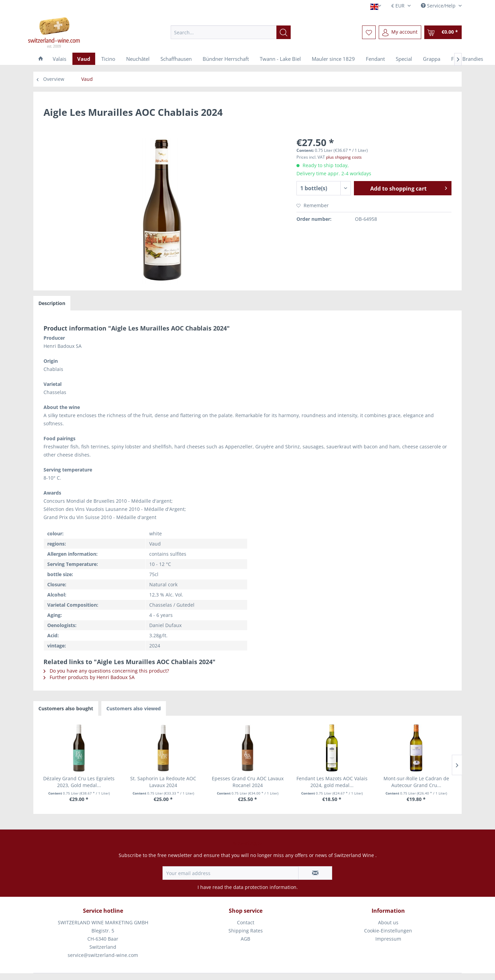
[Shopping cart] (443, 32)
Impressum (388, 939)
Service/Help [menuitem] (439, 6)
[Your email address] (231, 873)
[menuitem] (231, 32)
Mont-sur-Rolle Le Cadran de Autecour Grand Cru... (416, 782)
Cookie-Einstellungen (388, 931)
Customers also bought (66, 708)
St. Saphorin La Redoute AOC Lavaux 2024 (163, 782)
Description (52, 303)
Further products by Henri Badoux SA (89, 677)
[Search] (284, 32)
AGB (245, 939)
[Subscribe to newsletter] (315, 873)
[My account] (400, 32)
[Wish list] (369, 32)
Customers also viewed (134, 708)
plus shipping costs (344, 157)
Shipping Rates (246, 931)
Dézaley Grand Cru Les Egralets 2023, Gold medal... (79, 782)
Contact (246, 922)
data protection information (265, 887)
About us (388, 922)
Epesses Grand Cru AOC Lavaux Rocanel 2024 (248, 782)
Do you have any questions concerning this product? (106, 671)
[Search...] (231, 32)
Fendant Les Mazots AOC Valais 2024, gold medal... (332, 782)
